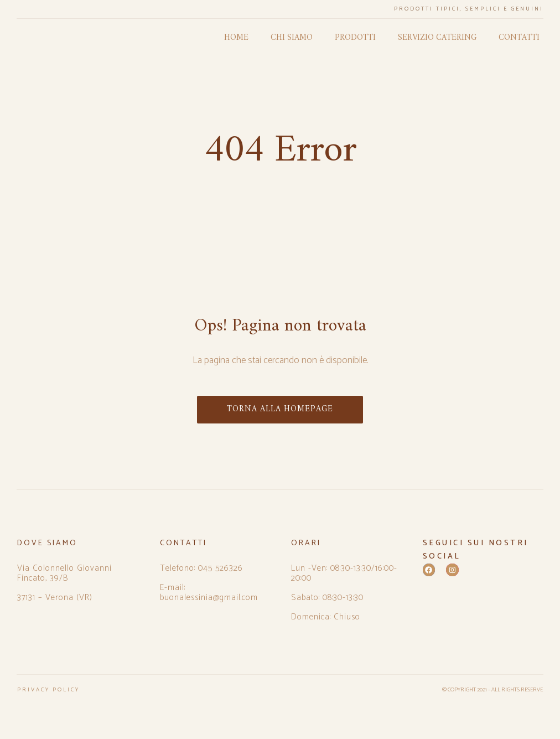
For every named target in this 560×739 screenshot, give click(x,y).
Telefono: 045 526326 (201, 569)
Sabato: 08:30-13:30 (327, 598)
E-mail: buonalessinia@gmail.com (209, 593)
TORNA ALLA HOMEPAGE (280, 409)
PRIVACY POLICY (48, 690)
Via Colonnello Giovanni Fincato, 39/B (64, 573)
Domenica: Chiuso (326, 617)
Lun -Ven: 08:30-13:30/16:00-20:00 (344, 573)
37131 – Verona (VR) (55, 598)
